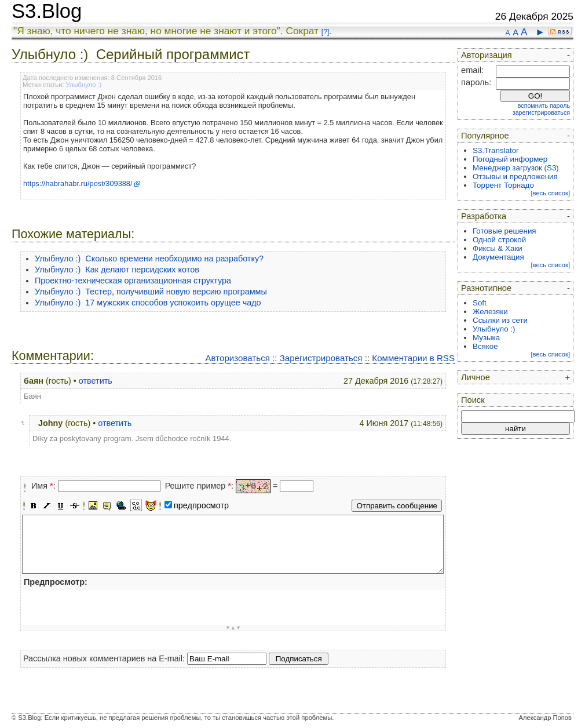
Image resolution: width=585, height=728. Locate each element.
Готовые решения (504, 231)
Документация (498, 257)
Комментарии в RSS (413, 358)
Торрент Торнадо (503, 185)
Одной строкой (499, 240)
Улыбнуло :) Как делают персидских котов (117, 270)
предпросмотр (201, 505)
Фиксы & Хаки (498, 248)
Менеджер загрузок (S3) (516, 168)
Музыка (486, 338)
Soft (480, 303)
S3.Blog (47, 11)
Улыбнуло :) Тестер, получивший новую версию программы (151, 292)
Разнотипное (486, 288)
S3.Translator (496, 150)
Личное (476, 377)
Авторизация (487, 55)
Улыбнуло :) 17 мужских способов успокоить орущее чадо (148, 303)
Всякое (485, 346)
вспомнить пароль (544, 105)
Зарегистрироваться (321, 358)
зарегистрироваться (541, 112)
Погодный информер (510, 159)
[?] (325, 32)
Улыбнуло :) (84, 85)
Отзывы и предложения (515, 176)
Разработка (484, 216)
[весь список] (550, 193)
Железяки (490, 312)
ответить (96, 381)
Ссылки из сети (500, 320)
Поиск (473, 400)
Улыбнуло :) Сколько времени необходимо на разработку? (149, 259)
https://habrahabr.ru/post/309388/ (78, 183)
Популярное (485, 136)
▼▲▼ (233, 628)
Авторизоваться (237, 358)
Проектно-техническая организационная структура (133, 281)
